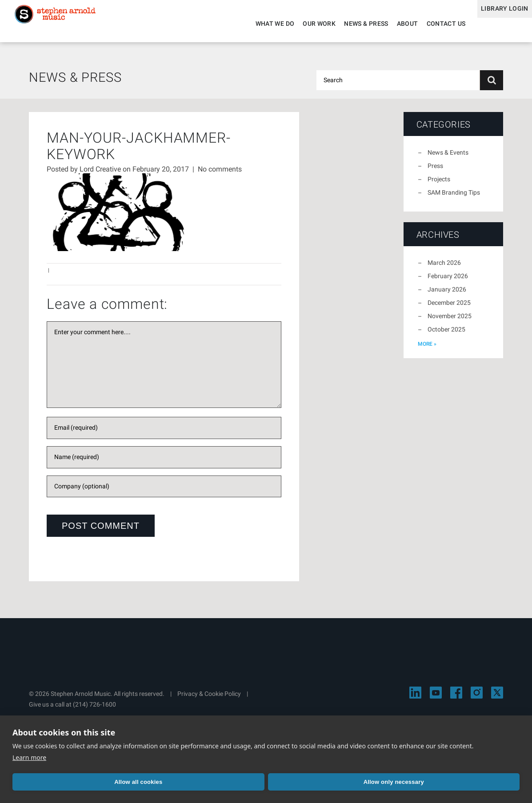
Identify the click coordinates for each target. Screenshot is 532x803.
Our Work (305, 24)
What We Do (261, 24)
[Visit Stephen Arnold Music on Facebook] (456, 698)
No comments (220, 174)
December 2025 (449, 308)
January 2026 (447, 295)
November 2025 (450, 321)
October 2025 (446, 335)
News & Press (352, 24)
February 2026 (448, 281)
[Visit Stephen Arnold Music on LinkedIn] (415, 698)
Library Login (498, 24)
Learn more (29, 757)
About (393, 24)
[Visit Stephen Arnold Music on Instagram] (477, 698)
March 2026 (444, 268)
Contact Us (432, 24)
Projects (439, 184)
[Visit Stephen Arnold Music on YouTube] (436, 698)
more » (427, 349)
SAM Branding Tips (454, 198)
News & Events (448, 158)
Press (435, 171)
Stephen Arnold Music (68, 24)
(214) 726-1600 (94, 710)
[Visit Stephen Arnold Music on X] (497, 698)
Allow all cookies (62, 782)
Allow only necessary (164, 782)
